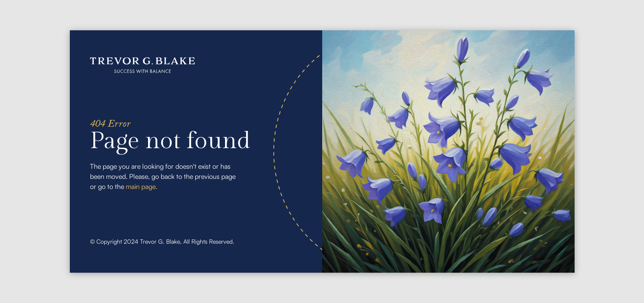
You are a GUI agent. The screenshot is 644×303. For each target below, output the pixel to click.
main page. (142, 186)
